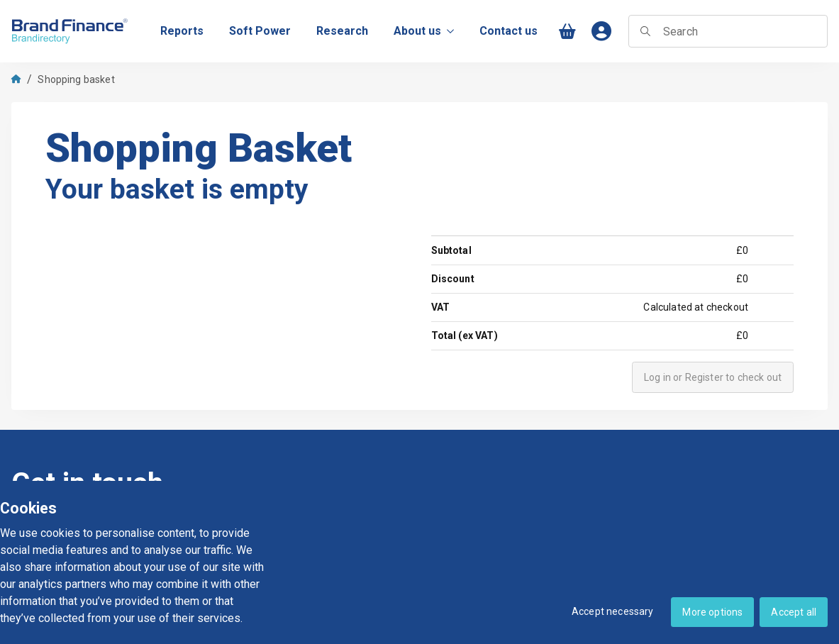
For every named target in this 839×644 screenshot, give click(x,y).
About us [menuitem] (424, 31)
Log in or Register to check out (713, 377)
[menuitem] (182, 31)
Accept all (794, 612)
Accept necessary (613, 611)
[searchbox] (728, 31)
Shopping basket (76, 79)
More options (712, 612)
